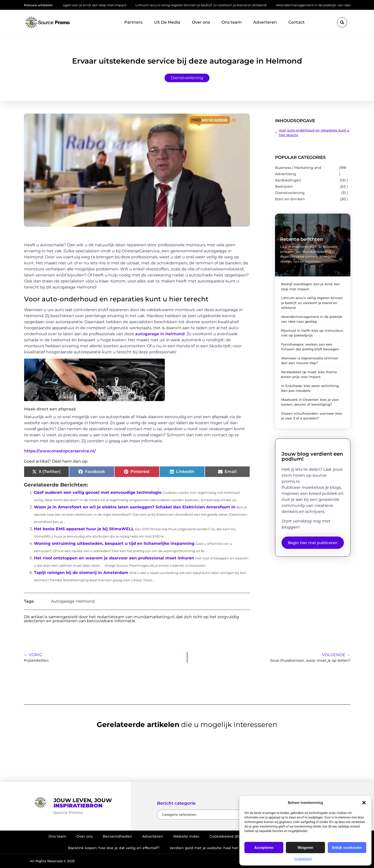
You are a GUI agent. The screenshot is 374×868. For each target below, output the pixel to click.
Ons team (232, 22)
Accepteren (264, 848)
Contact (297, 22)
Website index (186, 836)
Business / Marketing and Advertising (298, 171)
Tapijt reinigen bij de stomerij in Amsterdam (81, 573)
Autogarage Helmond (73, 601)
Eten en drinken (290, 199)
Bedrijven (284, 186)
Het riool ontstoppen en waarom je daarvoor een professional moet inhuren (114, 558)
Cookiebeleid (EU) (226, 836)
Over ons (201, 22)
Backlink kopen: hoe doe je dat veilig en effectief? (114, 848)
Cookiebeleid (303, 859)
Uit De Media (167, 22)
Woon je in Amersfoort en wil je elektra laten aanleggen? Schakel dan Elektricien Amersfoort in (135, 507)
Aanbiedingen (288, 180)
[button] (364, 803)
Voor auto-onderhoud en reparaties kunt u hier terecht (314, 133)
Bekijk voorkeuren (347, 848)
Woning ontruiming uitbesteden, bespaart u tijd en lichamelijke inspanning (114, 543)
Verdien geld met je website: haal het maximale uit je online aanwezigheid (238, 848)
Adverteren (265, 22)
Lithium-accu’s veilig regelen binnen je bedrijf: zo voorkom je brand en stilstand (204, 5)
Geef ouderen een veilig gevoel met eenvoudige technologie (98, 492)
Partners (133, 22)
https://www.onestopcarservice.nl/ (60, 451)
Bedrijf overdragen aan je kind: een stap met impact (87, 5)
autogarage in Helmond (160, 334)
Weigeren (306, 848)
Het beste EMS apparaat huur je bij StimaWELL (84, 529)
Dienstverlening (187, 78)
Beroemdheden (117, 836)
